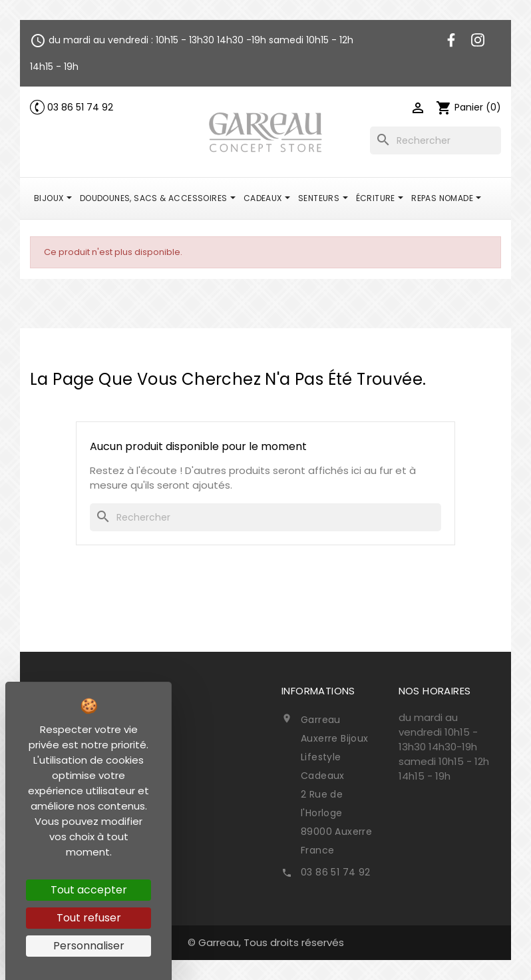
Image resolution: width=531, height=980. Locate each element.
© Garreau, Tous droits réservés (266, 942)
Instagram (478, 40)
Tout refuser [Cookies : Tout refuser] (89, 918)
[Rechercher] (436, 140)
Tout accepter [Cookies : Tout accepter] (89, 890)
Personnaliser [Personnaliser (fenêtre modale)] (89, 946)
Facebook (451, 40)
